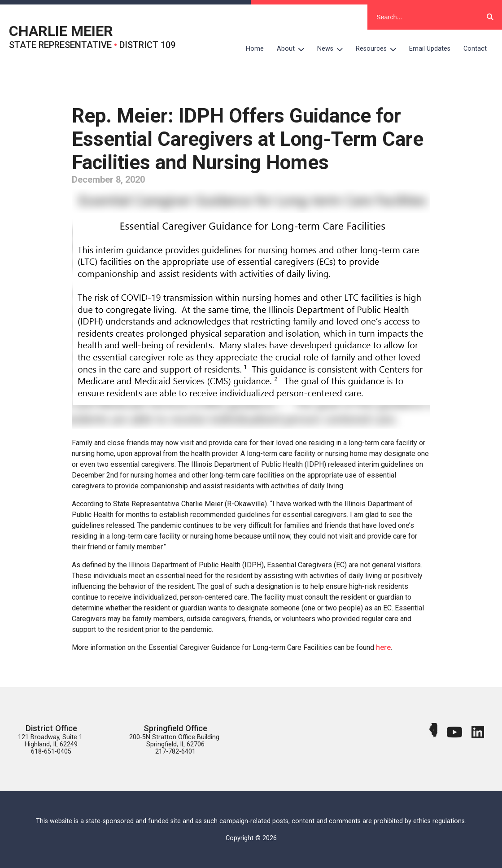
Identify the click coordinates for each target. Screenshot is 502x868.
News (333, 49)
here (383, 647)
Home (255, 49)
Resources (379, 49)
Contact (475, 49)
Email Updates (430, 49)
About (294, 49)
